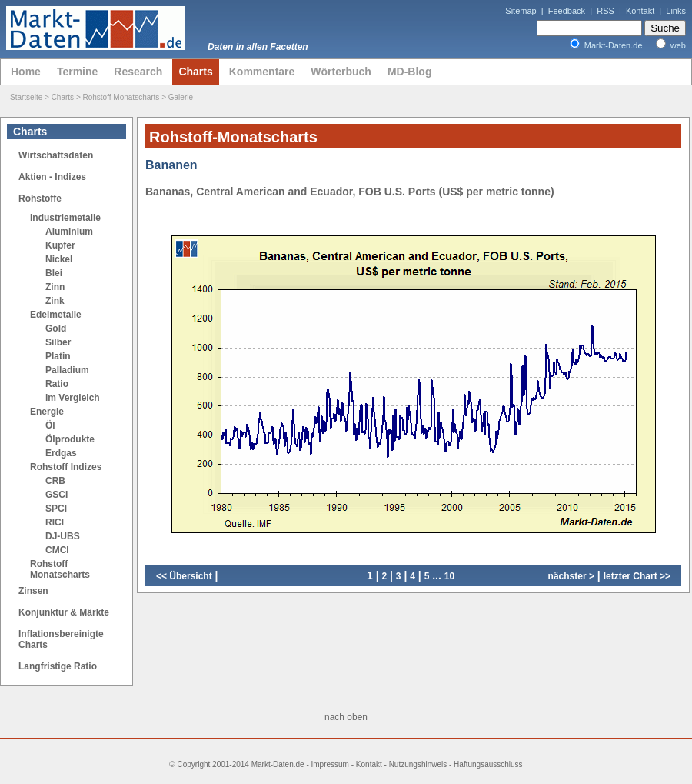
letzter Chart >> (637, 576)
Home (26, 72)
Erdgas (61, 453)
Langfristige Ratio (58, 666)
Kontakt (640, 11)
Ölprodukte (70, 439)
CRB (55, 481)
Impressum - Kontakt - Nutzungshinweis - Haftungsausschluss (417, 764)
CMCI (57, 550)
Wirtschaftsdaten (56, 155)
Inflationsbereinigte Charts (61, 639)
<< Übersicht (184, 576)
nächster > (571, 576)
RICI (55, 522)
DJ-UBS (63, 536)
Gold (56, 329)
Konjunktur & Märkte (64, 612)
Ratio (57, 384)
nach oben (346, 717)
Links (676, 11)
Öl (50, 425)
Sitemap (521, 11)
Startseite (26, 97)
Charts (195, 72)
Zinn (55, 287)
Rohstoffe (40, 199)
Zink (55, 301)
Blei (54, 273)
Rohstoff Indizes (66, 467)
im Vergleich (73, 398)
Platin (58, 356)
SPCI (56, 509)
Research (138, 72)
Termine (77, 72)
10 (449, 576)
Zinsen (33, 591)
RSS (605, 11)
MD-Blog (410, 72)
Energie (47, 412)
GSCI (57, 495)
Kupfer (60, 245)
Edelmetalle (56, 315)
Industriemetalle (65, 218)
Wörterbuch (341, 72)
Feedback (567, 11)
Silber (58, 342)
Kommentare (262, 72)
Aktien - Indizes (52, 177)
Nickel (59, 259)
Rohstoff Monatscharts (121, 97)
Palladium (67, 370)
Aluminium (69, 232)
